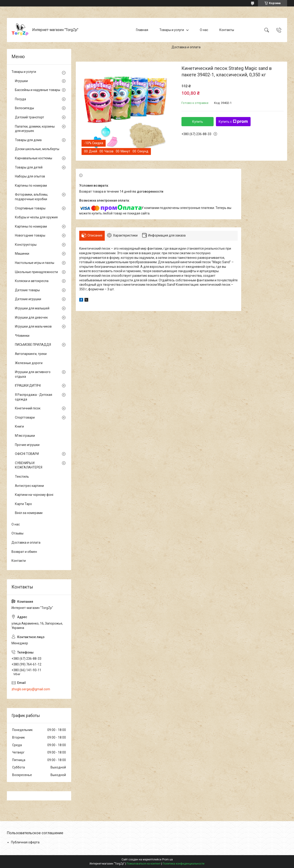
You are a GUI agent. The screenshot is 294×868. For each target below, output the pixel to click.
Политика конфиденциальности (184, 864)
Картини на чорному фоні (34, 495)
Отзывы (17, 533)
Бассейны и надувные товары (38, 90)
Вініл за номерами (29, 513)
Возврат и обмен (24, 552)
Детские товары (27, 290)
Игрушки (21, 81)
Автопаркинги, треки (31, 354)
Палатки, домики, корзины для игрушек (35, 129)
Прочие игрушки (27, 445)
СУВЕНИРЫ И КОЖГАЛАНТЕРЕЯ (29, 465)
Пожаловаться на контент (144, 864)
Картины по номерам (31, 186)
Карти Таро (23, 504)
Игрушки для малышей (32, 308)
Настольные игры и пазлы (35, 263)
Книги (19, 426)
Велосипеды (24, 108)
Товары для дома (28, 140)
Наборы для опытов (30, 176)
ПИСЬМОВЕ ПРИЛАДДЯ (33, 345)
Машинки (22, 254)
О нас (204, 30)
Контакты (227, 30)
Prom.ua (167, 859)
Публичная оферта (25, 842)
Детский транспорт (30, 117)
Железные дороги (29, 363)
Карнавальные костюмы (34, 158)
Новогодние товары (30, 235)
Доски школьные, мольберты (37, 149)
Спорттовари (25, 417)
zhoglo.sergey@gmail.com (31, 689)
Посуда (20, 99)
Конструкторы (26, 245)
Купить (198, 122)
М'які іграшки (25, 436)
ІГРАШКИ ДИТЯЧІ (28, 385)
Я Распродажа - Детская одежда (34, 397)
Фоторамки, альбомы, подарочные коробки (31, 197)
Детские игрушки (28, 299)
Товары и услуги (172, 30)
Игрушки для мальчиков (33, 326)
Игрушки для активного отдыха (33, 374)
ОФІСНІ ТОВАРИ (27, 454)
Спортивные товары (30, 208)
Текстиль (22, 477)
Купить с (233, 122)
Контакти (19, 561)
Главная (142, 30)
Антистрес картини (29, 486)
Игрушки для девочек (31, 317)
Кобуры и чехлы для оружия (36, 217)
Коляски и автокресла (32, 281)
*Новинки (22, 336)
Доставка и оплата (186, 47)
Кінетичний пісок (28, 408)
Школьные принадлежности (36, 272)
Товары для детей (29, 167)
